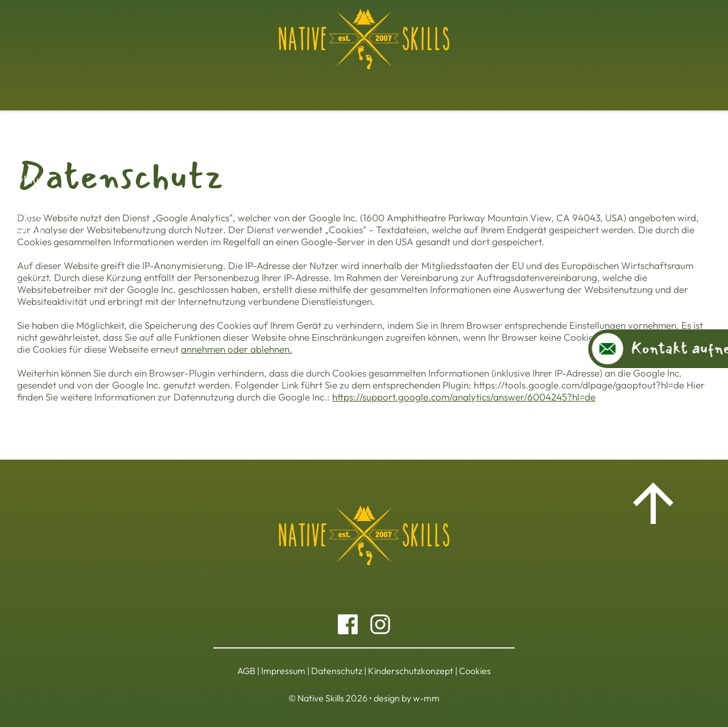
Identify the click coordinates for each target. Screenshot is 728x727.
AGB (246, 671)
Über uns (607, 84)
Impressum (283, 671)
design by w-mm (407, 698)
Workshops (185, 84)
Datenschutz (337, 671)
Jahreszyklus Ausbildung (282, 84)
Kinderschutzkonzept (411, 671)
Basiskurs (122, 84)
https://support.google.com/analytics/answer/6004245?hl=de (464, 397)
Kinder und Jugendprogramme (423, 84)
